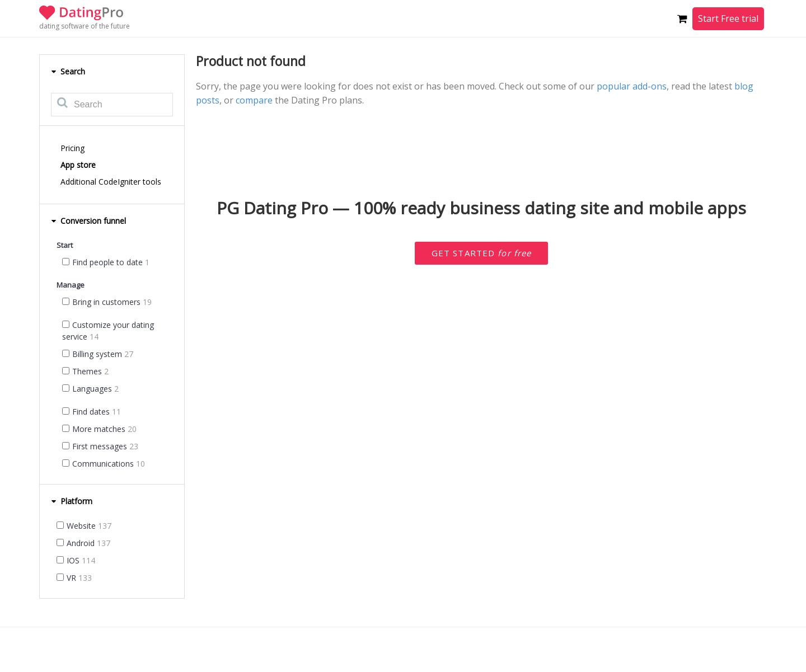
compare (254, 100)
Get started (482, 253)
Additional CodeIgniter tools (111, 182)
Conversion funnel (88, 221)
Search (68, 71)
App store (78, 165)
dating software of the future (85, 26)
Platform (72, 501)
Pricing (72, 148)
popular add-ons (632, 86)
